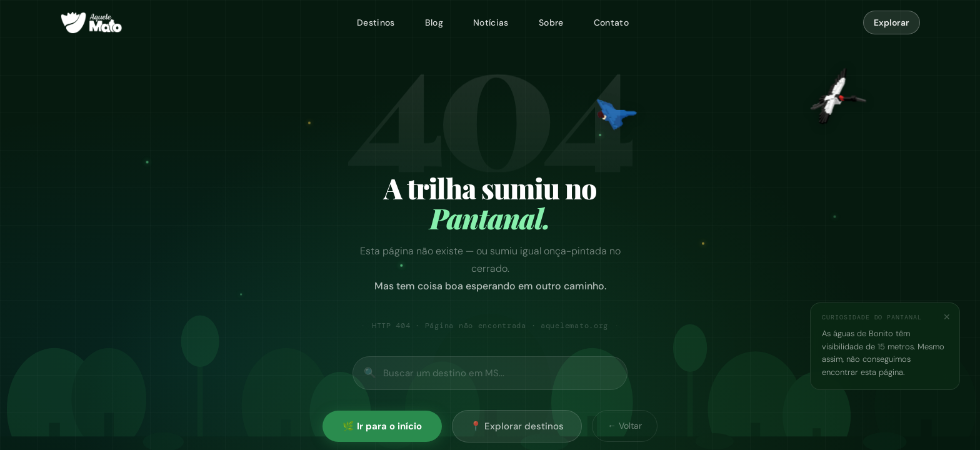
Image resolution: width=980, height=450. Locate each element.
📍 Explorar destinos (517, 426)
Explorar (892, 22)
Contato (611, 22)
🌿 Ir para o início (382, 426)
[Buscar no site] (490, 373)
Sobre (551, 22)
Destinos (376, 22)
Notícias (491, 22)
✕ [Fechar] (947, 317)
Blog (434, 22)
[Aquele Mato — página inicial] (91, 22)
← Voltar (625, 426)
